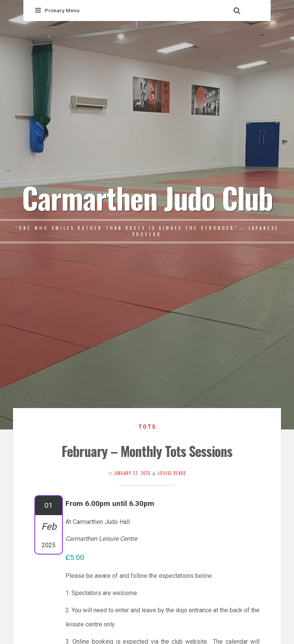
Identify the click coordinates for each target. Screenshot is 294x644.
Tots (147, 427)
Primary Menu (57, 11)
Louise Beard (172, 473)
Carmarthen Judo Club (147, 197)
